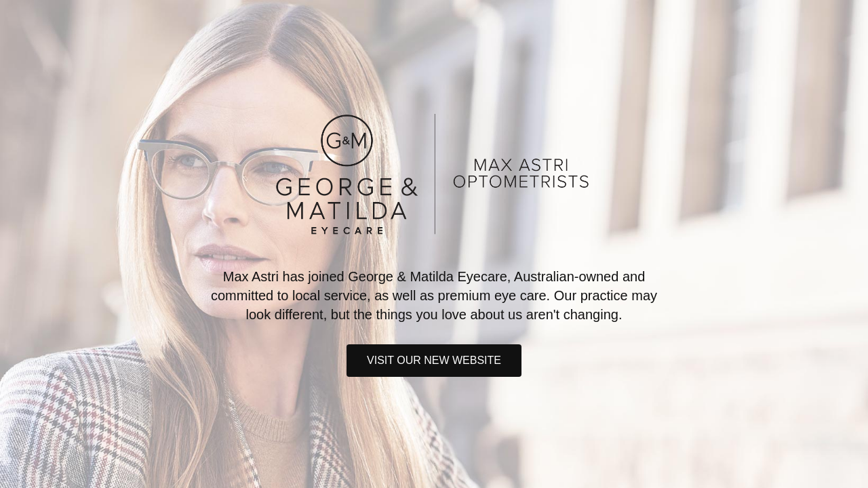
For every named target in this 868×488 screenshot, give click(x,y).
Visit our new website (434, 360)
